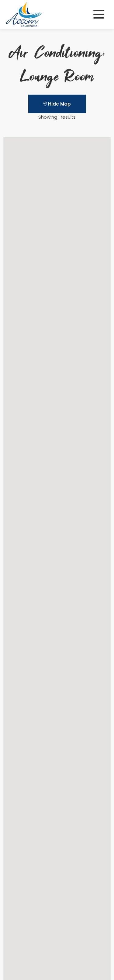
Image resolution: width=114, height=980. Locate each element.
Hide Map (57, 104)
